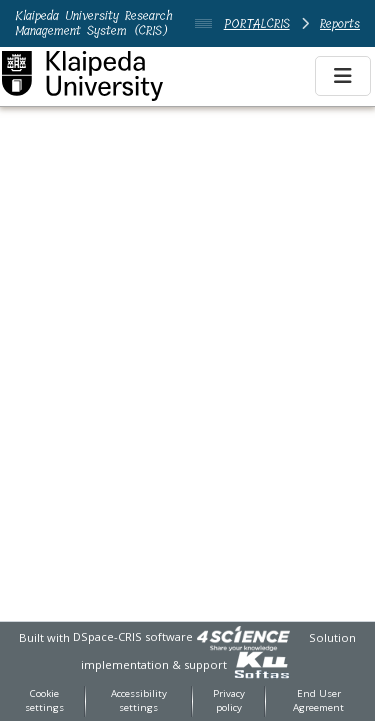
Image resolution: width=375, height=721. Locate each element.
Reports (340, 23)
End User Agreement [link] (318, 701)
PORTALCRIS (257, 23)
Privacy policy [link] (229, 701)
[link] (243, 636)
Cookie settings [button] (44, 701)
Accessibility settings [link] (139, 701)
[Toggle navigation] (343, 76)
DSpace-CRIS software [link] (133, 636)
